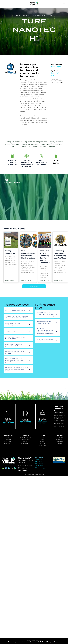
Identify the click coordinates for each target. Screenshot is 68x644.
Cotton (42, 443)
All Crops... (42, 445)
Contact (59, 443)
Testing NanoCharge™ (11, 252)
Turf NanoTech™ (40, 469)
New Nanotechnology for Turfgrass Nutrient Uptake (28, 254)
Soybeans (42, 441)
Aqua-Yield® (38, 460)
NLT (36, 467)
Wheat (42, 440)
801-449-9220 (8, 423)
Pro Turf (26, 441)
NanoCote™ (38, 462)
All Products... (9, 443)
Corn (42, 438)
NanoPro (8, 438)
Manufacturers (25, 443)
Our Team (59, 440)
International (25, 440)
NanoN (8, 440)
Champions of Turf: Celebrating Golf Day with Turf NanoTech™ (45, 257)
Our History (59, 438)
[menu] (64, 4)
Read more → (10, 280)
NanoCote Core (9, 441)
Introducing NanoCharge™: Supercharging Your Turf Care (60, 254)
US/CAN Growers (25, 438)
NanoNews (59, 441)
